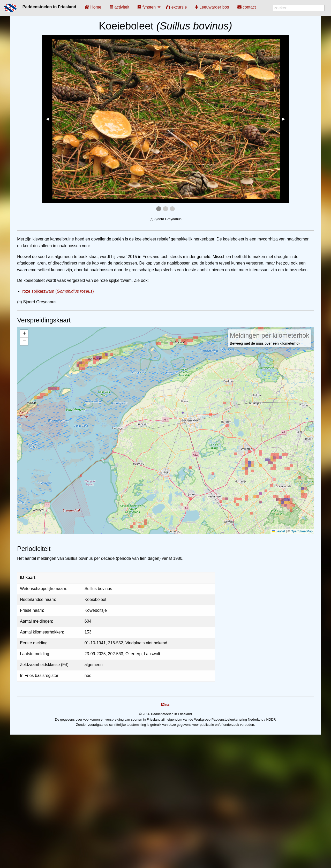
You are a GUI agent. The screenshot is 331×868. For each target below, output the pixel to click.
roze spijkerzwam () (58, 291)
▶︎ (285, 119)
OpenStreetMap (302, 531)
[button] (24, 334)
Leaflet (278, 531)
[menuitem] (93, 7)
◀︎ (50, 119)
